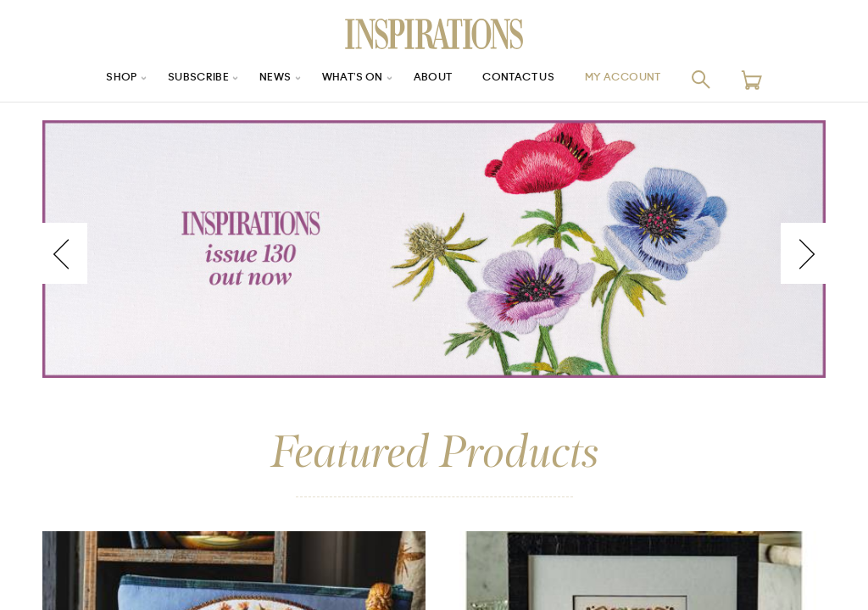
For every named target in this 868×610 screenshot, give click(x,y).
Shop (96, 79)
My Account (645, 79)
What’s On (347, 79)
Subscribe (180, 79)
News (263, 79)
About (434, 79)
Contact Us (528, 79)
